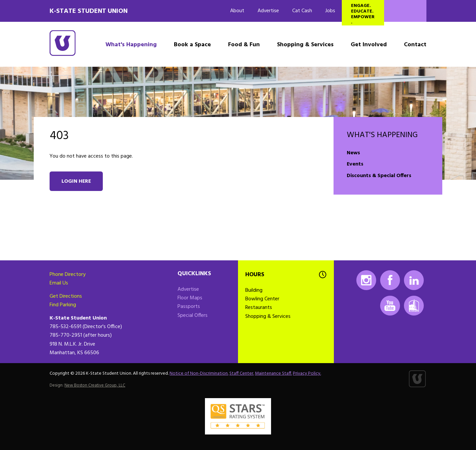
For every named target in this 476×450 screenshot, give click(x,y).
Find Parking (63, 305)
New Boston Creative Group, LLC (95, 385)
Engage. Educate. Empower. (363, 14)
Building (254, 290)
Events (355, 164)
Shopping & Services (305, 45)
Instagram (366, 280)
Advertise (268, 11)
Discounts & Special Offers (379, 176)
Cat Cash (302, 11)
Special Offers (193, 316)
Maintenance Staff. (273, 374)
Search (405, 11)
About (237, 11)
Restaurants (259, 308)
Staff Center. (242, 374)
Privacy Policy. (307, 374)
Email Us (59, 283)
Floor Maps (190, 298)
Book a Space (192, 45)
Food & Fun (244, 45)
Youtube (390, 306)
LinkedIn (414, 280)
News (353, 153)
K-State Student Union (89, 11)
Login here (76, 181)
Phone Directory (68, 275)
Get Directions (66, 296)
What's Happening (131, 45)
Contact (415, 45)
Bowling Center (262, 299)
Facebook (390, 280)
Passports (189, 307)
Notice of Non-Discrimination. (199, 374)
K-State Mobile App (414, 306)
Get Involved (369, 45)
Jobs (330, 11)
